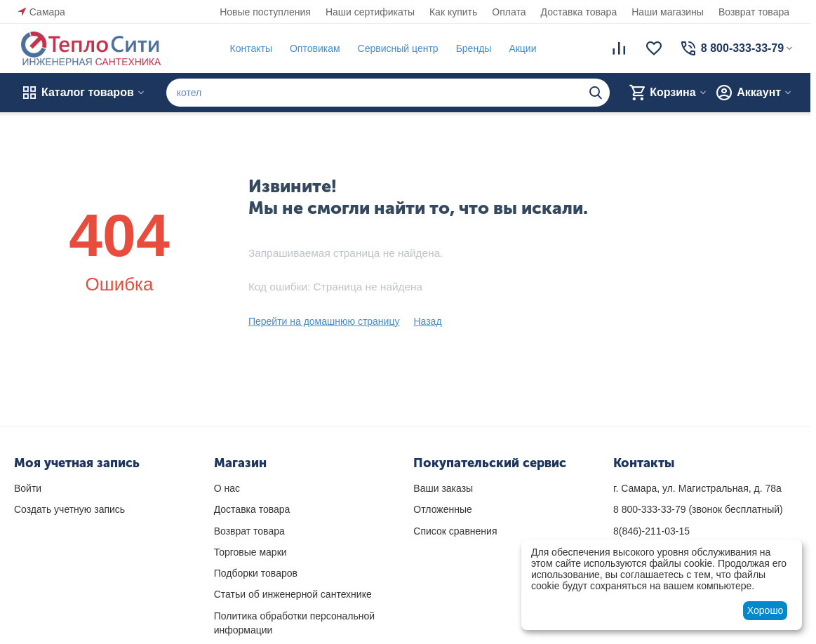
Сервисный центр (395, 48)
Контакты (248, 48)
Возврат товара (754, 12)
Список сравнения (455, 531)
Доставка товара (579, 12)
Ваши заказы (443, 488)
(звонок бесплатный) (698, 509)
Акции (520, 48)
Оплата (509, 12)
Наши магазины (668, 12)
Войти (28, 488)
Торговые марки (250, 552)
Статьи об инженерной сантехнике (293, 594)
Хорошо (765, 610)
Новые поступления (265, 12)
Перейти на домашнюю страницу (324, 321)
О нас (227, 488)
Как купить (453, 12)
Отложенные (442, 509)
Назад (427, 321)
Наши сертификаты (370, 12)
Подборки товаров (256, 573)
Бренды (470, 48)
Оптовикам (312, 48)
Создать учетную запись (69, 509)
